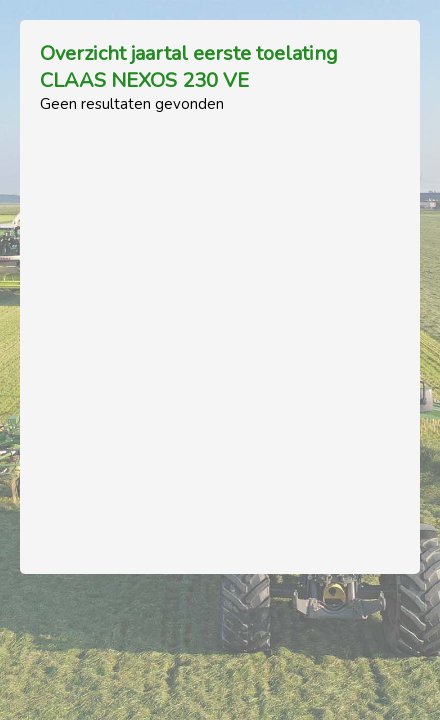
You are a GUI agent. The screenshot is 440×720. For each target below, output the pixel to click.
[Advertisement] (220, 334)
